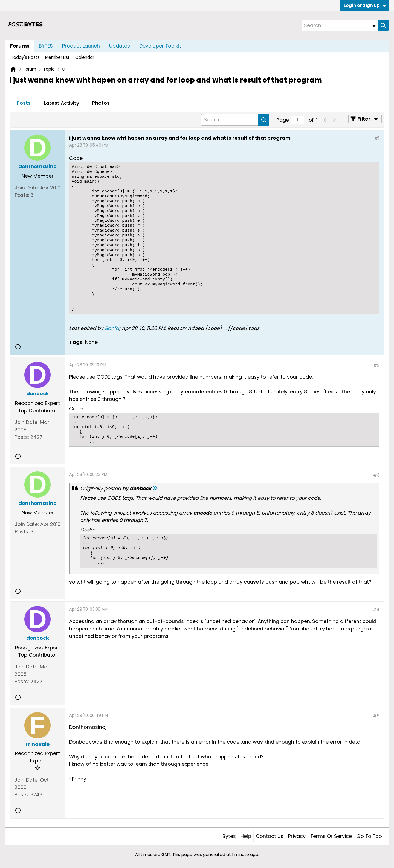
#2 (376, 365)
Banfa (112, 328)
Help (246, 836)
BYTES (46, 46)
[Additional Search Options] (374, 25)
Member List (57, 57)
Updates (120, 46)
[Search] (340, 25)
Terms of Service (331, 836)
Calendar (85, 57)
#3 (376, 475)
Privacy (297, 836)
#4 (376, 610)
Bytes (229, 836)
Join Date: (27, 188)
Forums (20, 46)
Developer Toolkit (160, 46)
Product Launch (81, 46)
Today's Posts (25, 57)
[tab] (24, 103)
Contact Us (270, 836)
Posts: (22, 195)
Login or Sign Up (365, 5)
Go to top (369, 836)
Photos (101, 103)
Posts (24, 103)
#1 (377, 138)
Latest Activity (61, 103)
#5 (376, 716)
